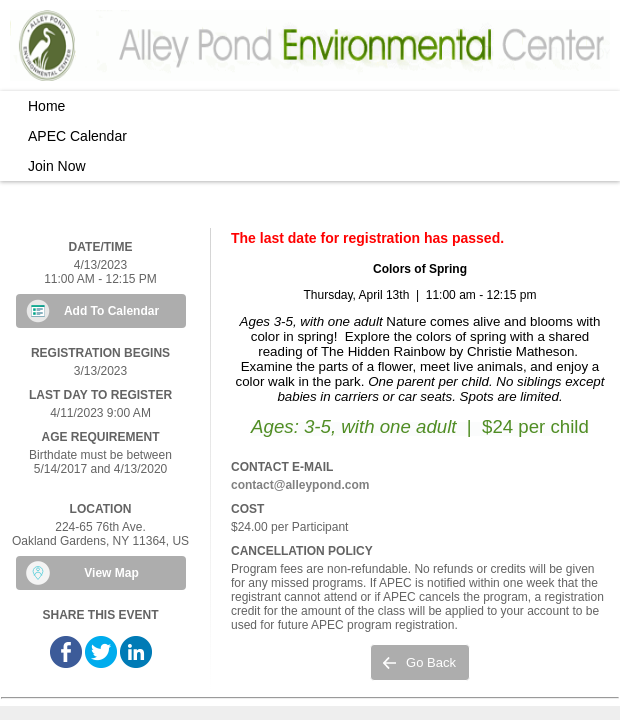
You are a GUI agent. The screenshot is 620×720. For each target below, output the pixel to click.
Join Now (57, 166)
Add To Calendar (111, 311)
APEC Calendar (77, 136)
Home (46, 106)
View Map (111, 573)
